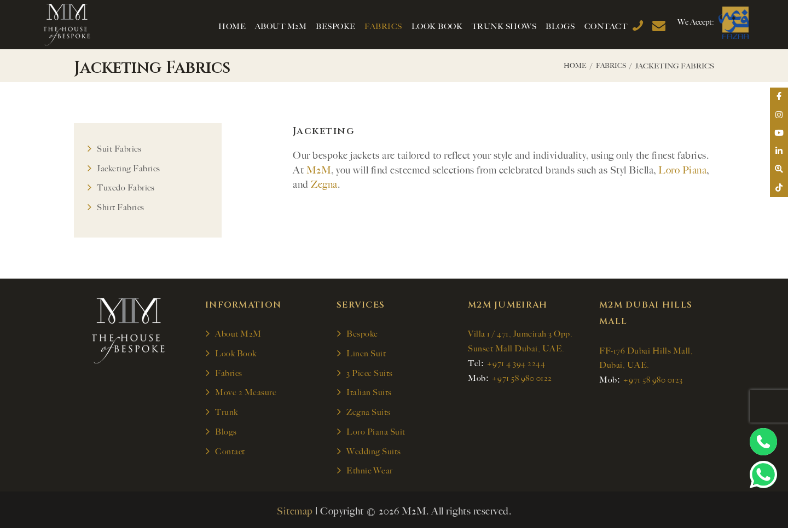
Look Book (236, 355)
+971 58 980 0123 (653, 381)
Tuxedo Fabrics (126, 189)
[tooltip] (778, 97)
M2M (319, 170)
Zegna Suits (369, 414)
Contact (230, 454)
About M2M (238, 335)
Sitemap (295, 514)
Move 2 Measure (246, 395)
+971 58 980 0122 (522, 380)
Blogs (226, 435)
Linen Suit (366, 355)
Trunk (227, 414)
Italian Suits (369, 395)
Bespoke (362, 335)
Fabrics (609, 66)
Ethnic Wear (370, 474)
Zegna (324, 184)
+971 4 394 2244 (516, 365)
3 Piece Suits (370, 375)
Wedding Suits (374, 454)
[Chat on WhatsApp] (763, 475)
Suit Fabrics (119, 149)
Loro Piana (682, 170)
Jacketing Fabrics (129, 169)
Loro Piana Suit (376, 435)
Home (571, 66)
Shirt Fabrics (121, 209)
